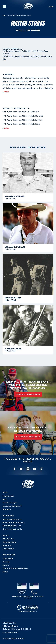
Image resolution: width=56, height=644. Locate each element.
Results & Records (12, 526)
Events (6, 565)
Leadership (8, 549)
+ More (6, 92)
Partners (7, 545)
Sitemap (7, 509)
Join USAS (8, 558)
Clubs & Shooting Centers (15, 568)
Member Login (10, 503)
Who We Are (8, 539)
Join (51, 7)
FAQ (4, 499)
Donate (6, 562)
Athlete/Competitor (12, 519)
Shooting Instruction (13, 529)
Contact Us (8, 496)
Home (4, 16)
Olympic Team (9, 542)
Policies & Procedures (14, 522)
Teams (10, 16)
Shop (5, 572)
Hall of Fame (17, 16)
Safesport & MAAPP (12, 506)
